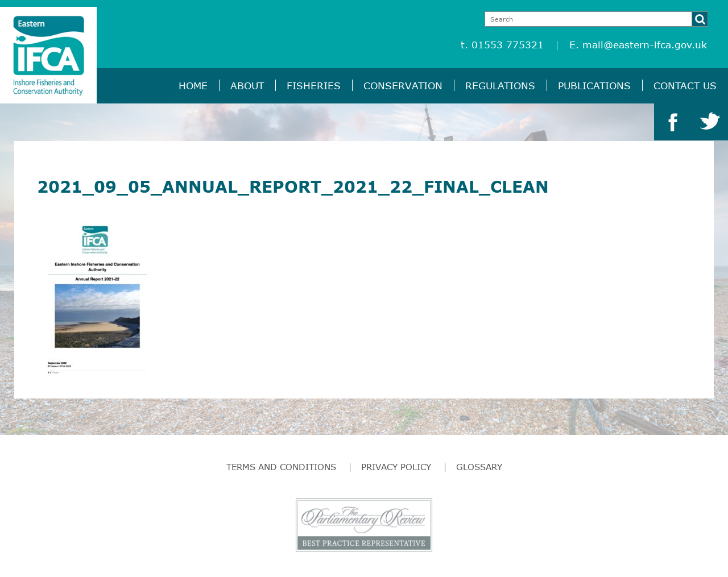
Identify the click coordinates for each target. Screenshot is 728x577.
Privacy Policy (396, 467)
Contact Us (685, 86)
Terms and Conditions (281, 467)
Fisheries (314, 86)
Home (193, 86)
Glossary (479, 467)
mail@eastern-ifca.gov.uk (645, 45)
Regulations (500, 86)
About (247, 86)
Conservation (403, 86)
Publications (594, 86)
